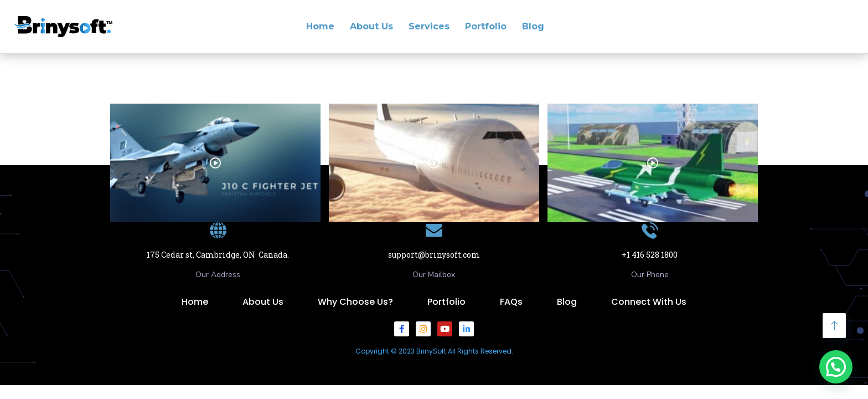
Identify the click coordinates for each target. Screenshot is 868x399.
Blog (533, 26)
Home (320, 26)
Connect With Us (649, 302)
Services (429, 26)
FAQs (511, 302)
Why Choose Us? (355, 302)
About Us (371, 26)
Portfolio (486, 26)
